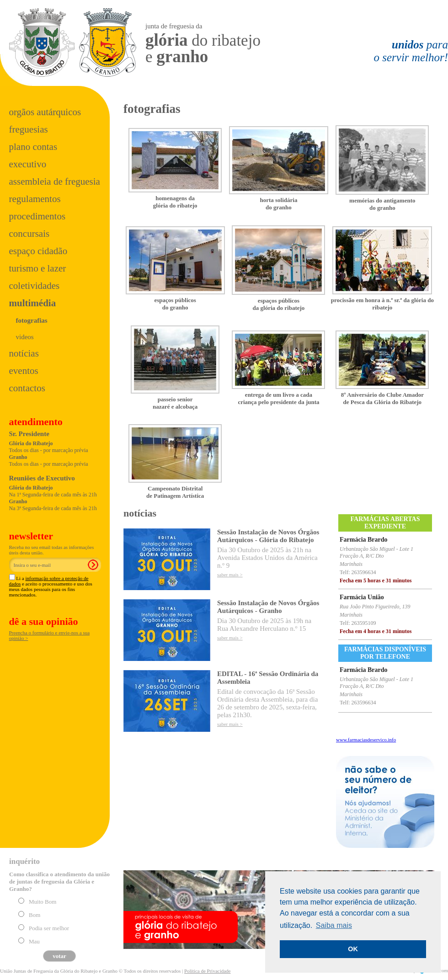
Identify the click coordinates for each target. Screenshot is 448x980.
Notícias (24, 353)
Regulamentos (35, 199)
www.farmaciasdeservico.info (366, 740)
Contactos (27, 388)
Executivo (28, 164)
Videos (25, 337)
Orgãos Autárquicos (45, 112)
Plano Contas (33, 147)
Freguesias (29, 129)
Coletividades (35, 286)
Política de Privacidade (207, 971)
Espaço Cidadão (38, 251)
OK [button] (353, 949)
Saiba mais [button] (334, 925)
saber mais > (230, 575)
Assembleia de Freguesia (55, 181)
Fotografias (32, 320)
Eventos (24, 371)
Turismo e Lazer (38, 268)
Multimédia (33, 303)
